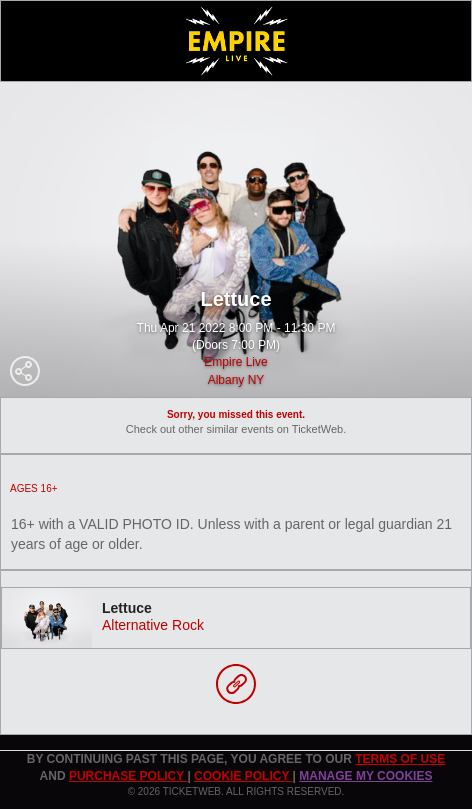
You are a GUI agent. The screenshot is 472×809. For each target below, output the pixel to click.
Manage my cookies (365, 776)
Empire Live (235, 362)
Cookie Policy (243, 776)
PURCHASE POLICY (128, 776)
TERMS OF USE (400, 759)
